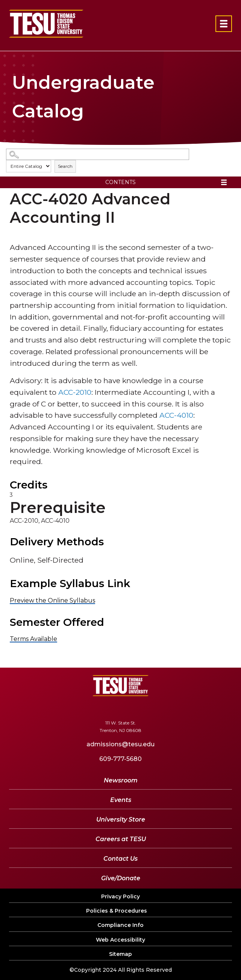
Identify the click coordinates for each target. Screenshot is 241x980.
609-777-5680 (120, 759)
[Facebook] (78, 708)
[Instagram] (161, 708)
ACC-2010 (75, 392)
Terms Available (33, 639)
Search (65, 166)
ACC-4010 (176, 415)
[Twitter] (96, 708)
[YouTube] (119, 708)
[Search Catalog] (98, 154)
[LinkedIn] (141, 708)
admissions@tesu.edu (120, 744)
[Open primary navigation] (224, 24)
